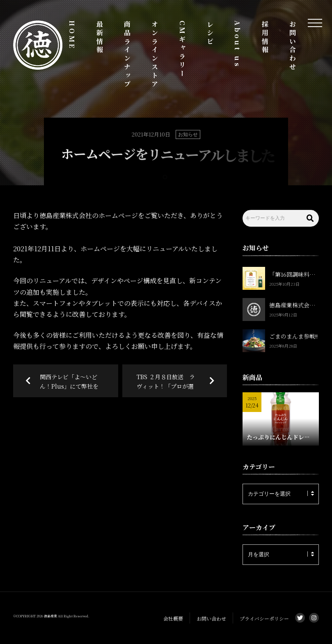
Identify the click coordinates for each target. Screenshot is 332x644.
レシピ (210, 33)
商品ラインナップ (127, 55)
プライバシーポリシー (264, 618)
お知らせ (188, 134)
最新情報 (100, 38)
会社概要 (173, 618)
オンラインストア (155, 55)
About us (237, 44)
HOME (72, 35)
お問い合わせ (293, 46)
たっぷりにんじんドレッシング (281, 437)
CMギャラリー (182, 49)
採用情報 (265, 38)
